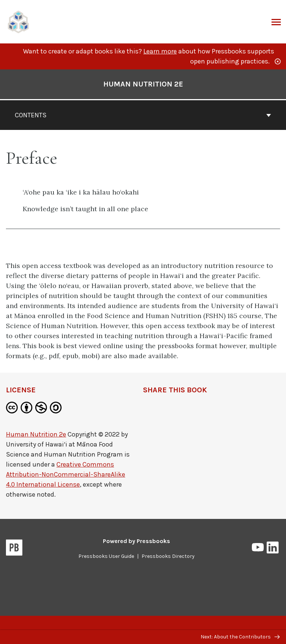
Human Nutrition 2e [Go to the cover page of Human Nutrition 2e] (143, 84)
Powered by (136, 541)
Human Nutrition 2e (36, 434)
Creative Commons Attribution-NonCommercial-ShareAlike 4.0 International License (66, 474)
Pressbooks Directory (168, 556)
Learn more (160, 51)
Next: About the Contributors (240, 637)
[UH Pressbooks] (19, 21)
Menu (275, 23)
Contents (143, 115)
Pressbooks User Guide (106, 556)
